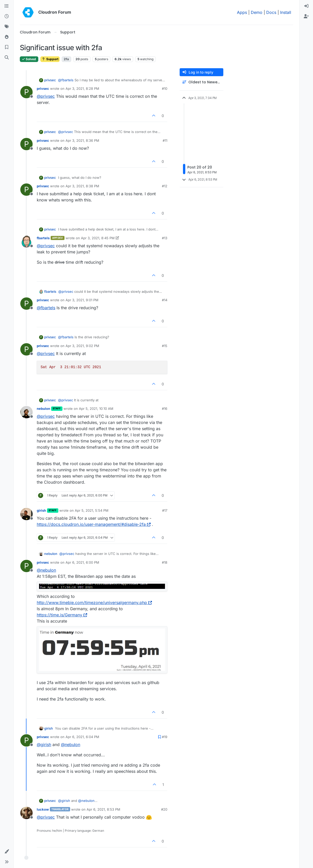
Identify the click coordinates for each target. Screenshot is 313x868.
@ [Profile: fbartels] (66, 80)
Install (286, 12)
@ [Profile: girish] (44, 745)
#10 (165, 88)
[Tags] (7, 27)
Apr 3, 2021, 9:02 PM (82, 346)
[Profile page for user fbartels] (26, 242)
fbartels (43, 238)
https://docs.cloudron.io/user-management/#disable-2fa (94, 524)
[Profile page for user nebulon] (26, 412)
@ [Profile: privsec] (46, 96)
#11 (165, 140)
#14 (165, 300)
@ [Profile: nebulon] (46, 570)
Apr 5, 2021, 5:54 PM (92, 510)
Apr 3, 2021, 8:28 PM (82, 88)
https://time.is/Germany (62, 615)
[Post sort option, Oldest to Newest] (201, 82)
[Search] (7, 58)
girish (41, 510)
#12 (165, 186)
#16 (165, 409)
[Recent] (7, 16)
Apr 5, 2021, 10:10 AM (96, 409)
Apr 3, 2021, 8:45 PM (98, 238)
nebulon (43, 409)
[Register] (306, 16)
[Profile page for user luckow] (26, 813)
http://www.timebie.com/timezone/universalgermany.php (94, 603)
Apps (242, 12)
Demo (257, 12)
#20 (164, 809)
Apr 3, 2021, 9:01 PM (82, 300)
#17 (165, 510)
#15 (165, 346)
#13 (165, 238)
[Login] (306, 6)
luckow (43, 809)
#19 (165, 737)
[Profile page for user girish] (26, 514)
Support (50, 59)
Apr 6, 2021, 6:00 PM (82, 562)
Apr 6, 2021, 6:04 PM (82, 737)
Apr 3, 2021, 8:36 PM (82, 140)
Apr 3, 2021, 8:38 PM (82, 186)
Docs (271, 12)
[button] (7, 852)
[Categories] (7, 6)
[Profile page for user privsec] (26, 92)
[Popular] (7, 37)
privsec (50, 80)
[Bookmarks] (7, 47)
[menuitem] (306, 6)
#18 (165, 562)
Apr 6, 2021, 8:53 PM (103, 809)
